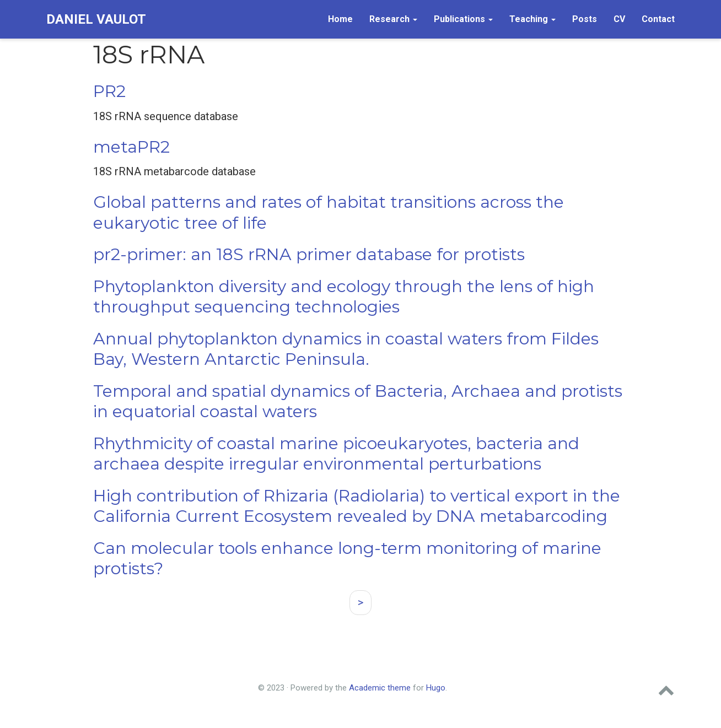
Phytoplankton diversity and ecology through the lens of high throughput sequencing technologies (344, 297)
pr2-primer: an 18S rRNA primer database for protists (309, 254)
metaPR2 (131, 147)
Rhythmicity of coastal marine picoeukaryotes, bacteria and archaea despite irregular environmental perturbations (336, 454)
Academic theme (380, 688)
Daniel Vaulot (96, 19)
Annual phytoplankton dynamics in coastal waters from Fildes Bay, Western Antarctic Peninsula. (346, 349)
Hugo (436, 688)
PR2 (109, 91)
